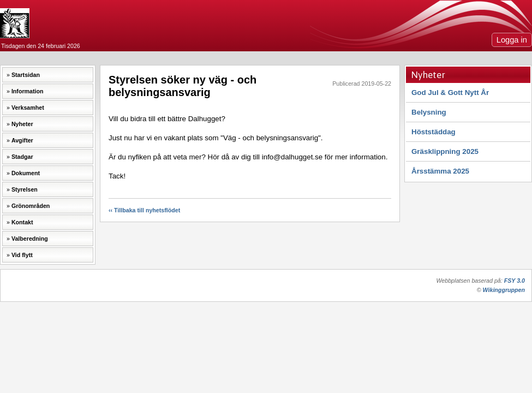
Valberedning (30, 239)
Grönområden (31, 206)
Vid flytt (22, 255)
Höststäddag (434, 132)
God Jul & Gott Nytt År (450, 93)
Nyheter (22, 124)
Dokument (26, 173)
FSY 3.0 (515, 281)
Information (28, 91)
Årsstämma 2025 (440, 171)
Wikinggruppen (504, 290)
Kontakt (22, 222)
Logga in (512, 40)
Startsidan (26, 75)
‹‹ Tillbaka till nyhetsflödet (144, 210)
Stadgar (22, 157)
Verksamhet (28, 108)
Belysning (429, 112)
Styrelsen (25, 189)
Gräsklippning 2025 (445, 151)
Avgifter (22, 140)
